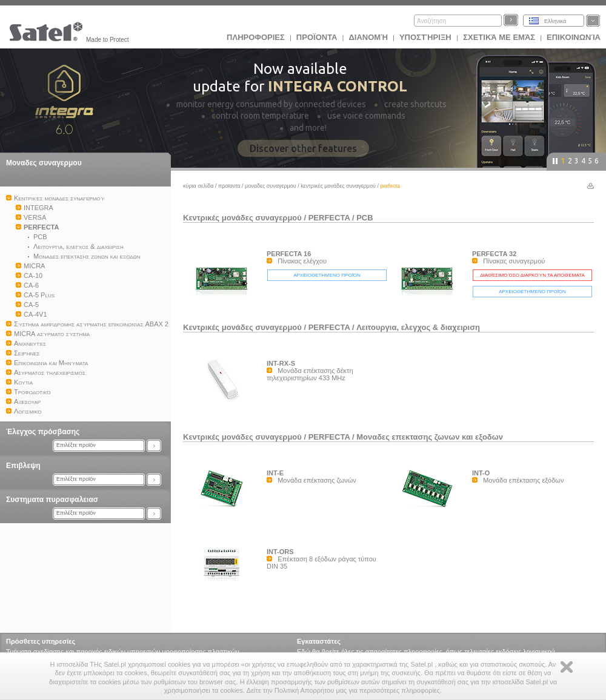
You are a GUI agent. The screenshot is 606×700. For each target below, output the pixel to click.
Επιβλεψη (23, 466)
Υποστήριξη (426, 37)
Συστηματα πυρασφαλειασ (52, 500)
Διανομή (368, 37)
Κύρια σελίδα (198, 186)
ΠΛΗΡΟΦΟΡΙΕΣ (256, 37)
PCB (365, 218)
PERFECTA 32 (494, 254)
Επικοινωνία (574, 37)
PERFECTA (329, 218)
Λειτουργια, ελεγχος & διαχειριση (418, 327)
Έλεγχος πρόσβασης (43, 432)
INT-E (275, 473)
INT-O (481, 473)
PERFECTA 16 (289, 254)
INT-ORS (280, 552)
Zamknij (567, 667)
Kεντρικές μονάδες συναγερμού (338, 186)
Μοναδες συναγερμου (44, 163)
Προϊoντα (317, 37)
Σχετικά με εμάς (499, 37)
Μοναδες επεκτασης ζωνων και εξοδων (430, 437)
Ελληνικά (555, 21)
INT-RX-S (281, 363)
